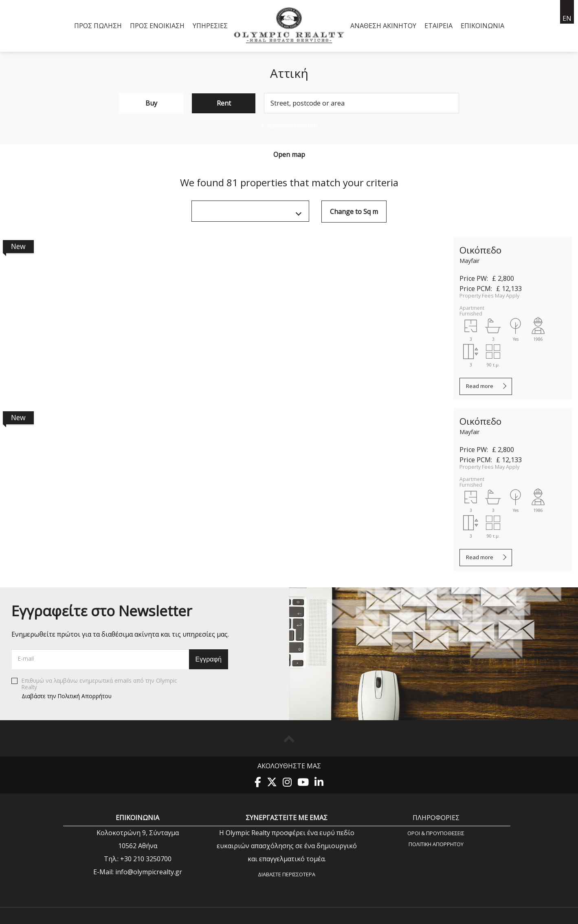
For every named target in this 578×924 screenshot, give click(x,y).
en (567, 18)
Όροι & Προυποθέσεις (436, 833)
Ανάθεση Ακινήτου (383, 26)
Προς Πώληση (98, 26)
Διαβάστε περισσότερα (287, 874)
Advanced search (289, 126)
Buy (151, 103)
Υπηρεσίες (210, 26)
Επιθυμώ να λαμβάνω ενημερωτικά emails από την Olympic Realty (94, 688)
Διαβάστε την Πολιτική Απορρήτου (67, 696)
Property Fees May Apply (489, 296)
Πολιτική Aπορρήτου (436, 844)
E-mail (26, 658)
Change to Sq (354, 212)
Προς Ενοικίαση (157, 26)
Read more (480, 386)
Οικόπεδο (480, 250)
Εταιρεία (438, 26)
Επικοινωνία (482, 26)
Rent (224, 103)
